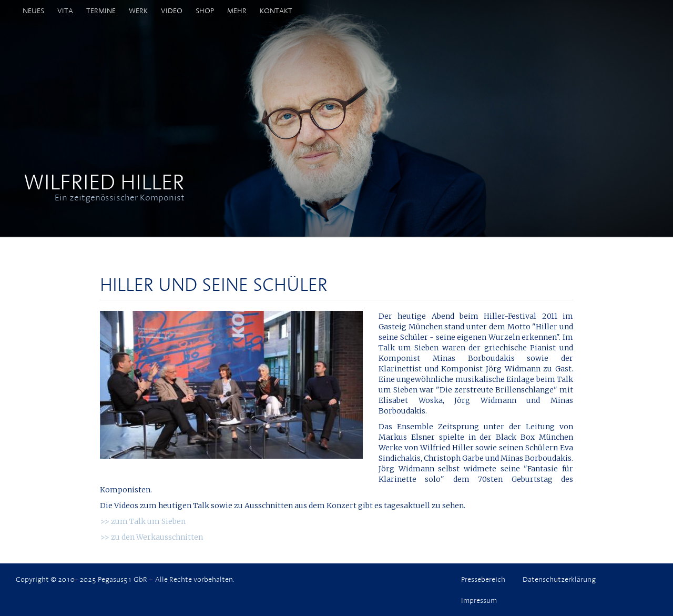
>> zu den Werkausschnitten (151, 537)
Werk (138, 11)
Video (172, 11)
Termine (101, 11)
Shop (205, 11)
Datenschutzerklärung (559, 579)
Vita (65, 11)
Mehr (237, 11)
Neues (33, 11)
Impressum (479, 600)
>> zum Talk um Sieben (143, 521)
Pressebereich (483, 579)
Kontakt (276, 11)
